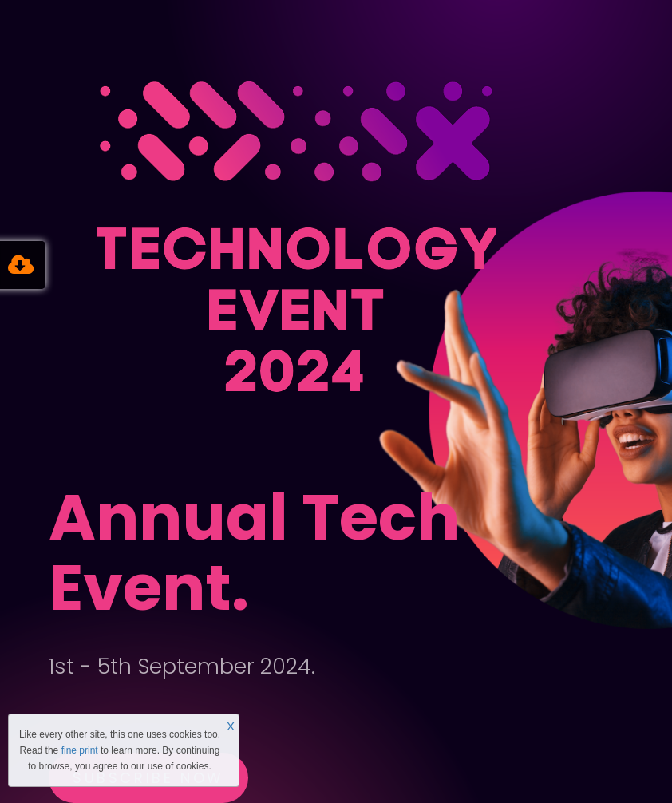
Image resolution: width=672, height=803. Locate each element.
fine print (80, 750)
